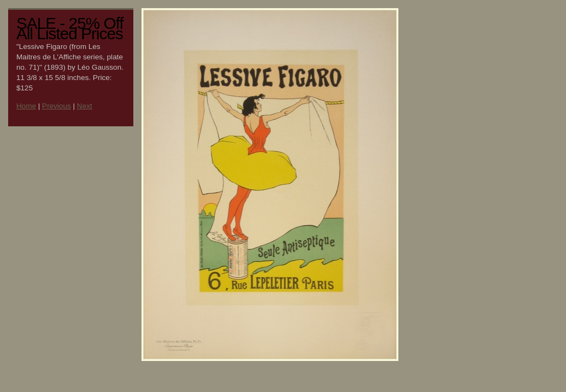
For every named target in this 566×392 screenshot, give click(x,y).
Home (26, 106)
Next (84, 106)
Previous (56, 106)
